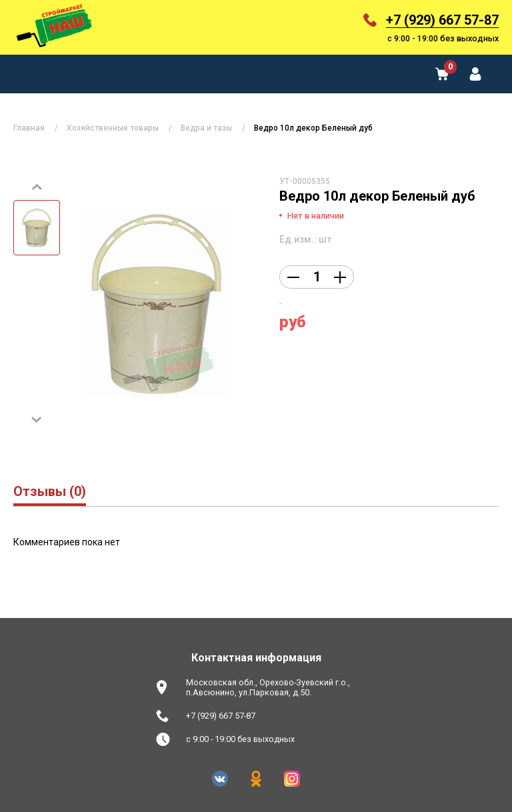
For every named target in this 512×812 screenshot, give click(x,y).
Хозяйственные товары (113, 128)
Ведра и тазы (206, 128)
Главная (29, 128)
